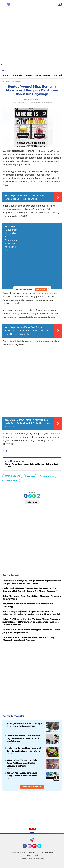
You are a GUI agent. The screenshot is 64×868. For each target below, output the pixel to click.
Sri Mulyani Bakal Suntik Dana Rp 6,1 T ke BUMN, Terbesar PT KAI (25, 725)
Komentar (32, 502)
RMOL (6, 451)
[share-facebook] (26, 496)
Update (41, 290)
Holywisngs (30, 476)
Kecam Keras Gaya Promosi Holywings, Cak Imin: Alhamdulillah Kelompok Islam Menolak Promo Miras (27, 331)
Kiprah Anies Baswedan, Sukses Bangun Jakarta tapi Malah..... (31, 465)
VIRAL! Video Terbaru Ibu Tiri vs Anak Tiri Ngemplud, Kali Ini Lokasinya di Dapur (23, 763)
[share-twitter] (30, 496)
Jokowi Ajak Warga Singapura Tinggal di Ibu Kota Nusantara (22, 774)
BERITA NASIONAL (12, 476)
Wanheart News (11, 480)
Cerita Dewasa (43, 75)
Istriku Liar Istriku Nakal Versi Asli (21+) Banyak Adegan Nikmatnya (24, 750)
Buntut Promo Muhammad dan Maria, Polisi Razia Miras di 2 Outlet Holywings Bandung (27, 423)
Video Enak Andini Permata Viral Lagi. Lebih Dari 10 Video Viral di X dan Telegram (24, 738)
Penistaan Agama (47, 476)
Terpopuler (17, 75)
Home (5, 75)
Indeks (29, 75)
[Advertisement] (32, 32)
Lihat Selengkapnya (32, 786)
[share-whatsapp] (34, 496)
